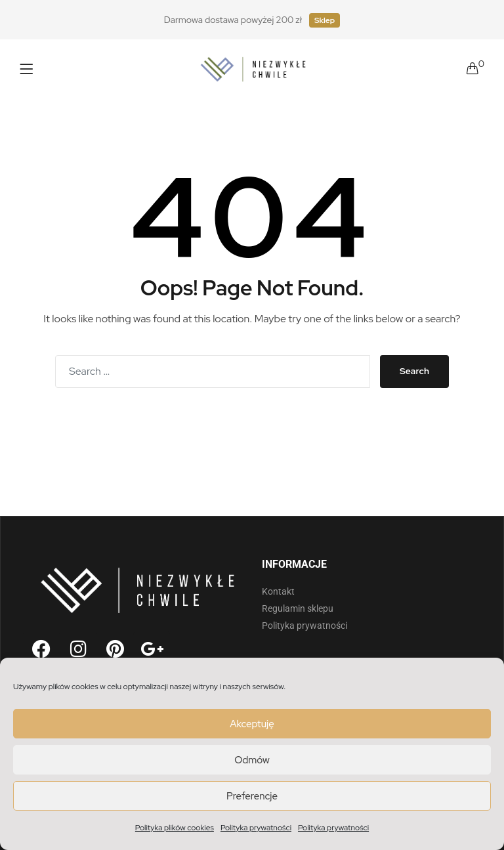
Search (414, 371)
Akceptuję (252, 724)
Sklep (325, 20)
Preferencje (252, 796)
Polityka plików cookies (175, 828)
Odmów (252, 760)
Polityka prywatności (256, 828)
